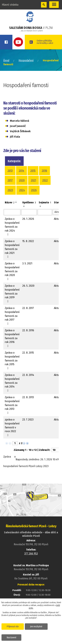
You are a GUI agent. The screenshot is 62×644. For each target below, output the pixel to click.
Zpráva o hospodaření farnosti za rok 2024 (12, 226)
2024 (22, 190)
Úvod (6, 60)
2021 (33, 180)
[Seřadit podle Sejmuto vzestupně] (41, 205)
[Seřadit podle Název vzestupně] (16, 201)
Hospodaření (26, 60)
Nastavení (11, 638)
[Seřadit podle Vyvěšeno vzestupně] (24, 205)
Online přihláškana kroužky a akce (45, 42)
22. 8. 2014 (28, 375)
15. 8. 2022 (28, 241)
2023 (10, 190)
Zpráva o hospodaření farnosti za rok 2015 (12, 360)
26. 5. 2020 (28, 286)
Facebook (6, 42)
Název (10, 202)
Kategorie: (14, 161)
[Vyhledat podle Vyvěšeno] (29, 212)
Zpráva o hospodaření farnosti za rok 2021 (12, 249)
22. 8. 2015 (28, 353)
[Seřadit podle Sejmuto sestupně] (41, 207)
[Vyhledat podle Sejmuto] (45, 212)
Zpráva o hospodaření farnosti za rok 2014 (12, 383)
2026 (34, 190)
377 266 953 (31, 554)
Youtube (19, 42)
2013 (10, 171)
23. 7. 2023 (28, 420)
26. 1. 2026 (28, 219)
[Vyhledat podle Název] (12, 212)
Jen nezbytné (36, 627)
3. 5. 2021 (27, 263)
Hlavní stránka (10, 5)
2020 (22, 180)
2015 (33, 171)
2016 (44, 171)
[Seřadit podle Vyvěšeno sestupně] (24, 207)
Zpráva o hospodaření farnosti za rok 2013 (12, 405)
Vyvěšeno (29, 202)
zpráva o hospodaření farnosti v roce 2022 (12, 427)
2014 (21, 171)
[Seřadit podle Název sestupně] (16, 203)
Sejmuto (45, 202)
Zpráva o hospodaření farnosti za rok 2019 (12, 293)
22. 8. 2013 (28, 397)
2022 (45, 180)
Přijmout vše (13, 627)
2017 (10, 180)
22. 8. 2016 (28, 330)
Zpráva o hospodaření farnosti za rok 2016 (12, 338)
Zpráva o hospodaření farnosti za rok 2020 (12, 271)
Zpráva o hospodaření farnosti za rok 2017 (12, 316)
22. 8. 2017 (28, 308)
